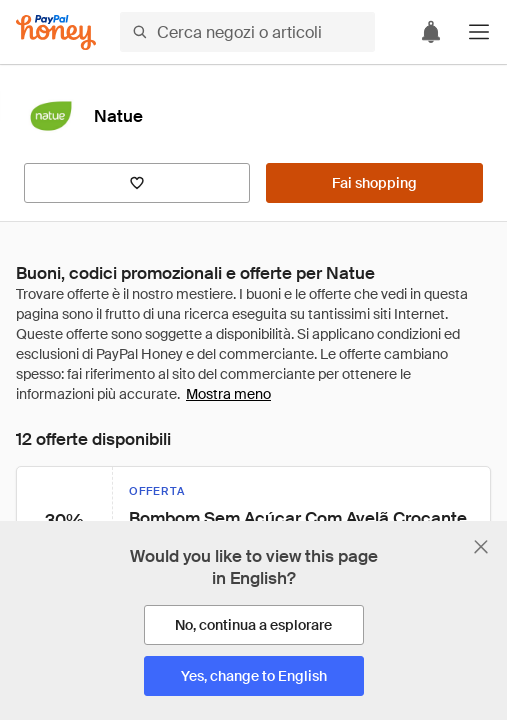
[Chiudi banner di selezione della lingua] (481, 547)
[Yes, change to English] (254, 676)
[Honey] (56, 32)
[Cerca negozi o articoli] (247, 32)
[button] (479, 32)
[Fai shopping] (374, 183)
